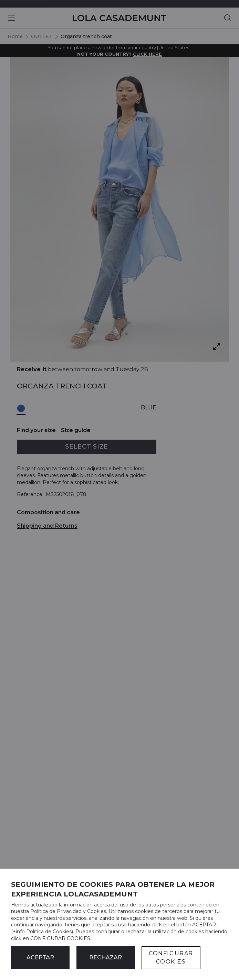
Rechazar (106, 957)
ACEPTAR (40, 957)
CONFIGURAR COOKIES (171, 957)
